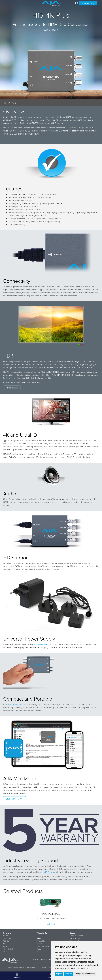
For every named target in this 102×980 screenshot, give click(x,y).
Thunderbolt (8, 949)
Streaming (7, 938)
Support (73, 933)
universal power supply (44, 644)
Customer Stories (43, 946)
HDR (5, 944)
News (39, 938)
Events (39, 944)
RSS (38, 952)
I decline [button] (69, 974)
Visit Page (51, 924)
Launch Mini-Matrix (15, 799)
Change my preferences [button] (85, 974)
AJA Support (49, 872)
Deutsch (35, 959)
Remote (6, 936)
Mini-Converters (15, 704)
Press (39, 949)
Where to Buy (88, 3)
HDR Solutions (12, 388)
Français (44, 959)
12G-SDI (6, 941)
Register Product (76, 938)
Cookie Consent (46, 967)
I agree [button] (59, 974)
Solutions (7, 933)
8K (4, 952)
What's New (41, 941)
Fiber (5, 946)
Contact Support (76, 936)
